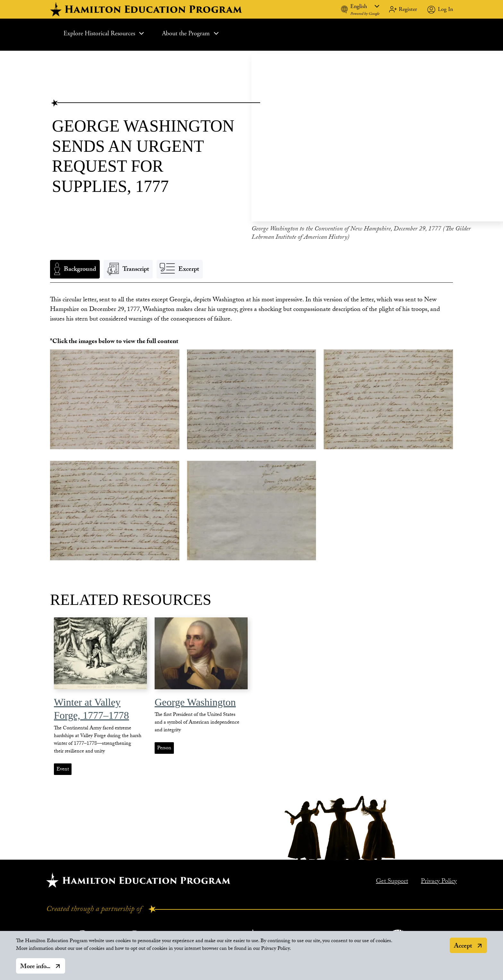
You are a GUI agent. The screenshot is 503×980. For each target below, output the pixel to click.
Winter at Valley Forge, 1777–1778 (91, 706)
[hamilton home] (147, 9)
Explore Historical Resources (104, 34)
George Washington (195, 699)
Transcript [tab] (136, 267)
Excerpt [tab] (189, 267)
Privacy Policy (439, 879)
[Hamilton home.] (138, 877)
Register (408, 9)
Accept (463, 947)
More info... (35, 967)
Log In (445, 9)
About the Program (191, 34)
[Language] (365, 6)
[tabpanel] (251, 307)
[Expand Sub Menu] (141, 33)
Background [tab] (80, 267)
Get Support (392, 879)
